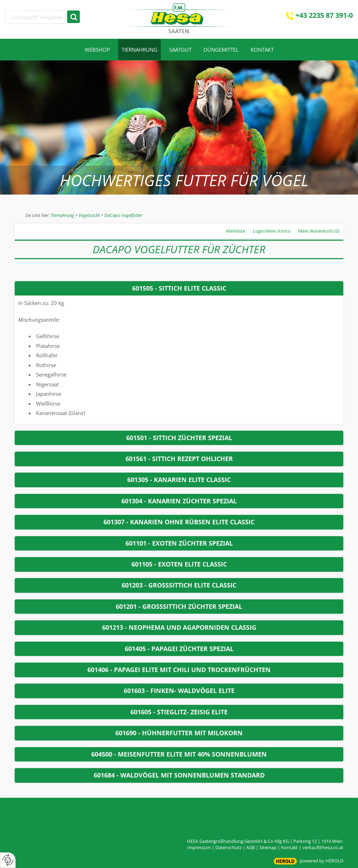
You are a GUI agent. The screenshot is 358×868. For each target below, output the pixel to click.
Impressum (199, 847)
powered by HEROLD (321, 861)
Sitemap (268, 847)
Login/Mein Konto (272, 231)
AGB (250, 847)
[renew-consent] (8, 860)
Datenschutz (228, 847)
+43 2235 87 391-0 (324, 15)
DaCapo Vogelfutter (123, 215)
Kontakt (289, 847)
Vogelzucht (89, 215)
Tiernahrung (62, 215)
